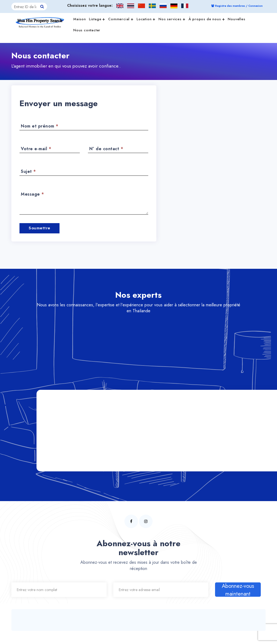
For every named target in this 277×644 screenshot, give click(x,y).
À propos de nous (207, 19)
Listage (97, 19)
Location (146, 19)
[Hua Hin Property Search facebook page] (131, 521)
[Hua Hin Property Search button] (42, 6)
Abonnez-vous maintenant (238, 589)
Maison (80, 19)
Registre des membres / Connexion (237, 6)
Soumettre (39, 228)
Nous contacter (87, 30)
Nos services (172, 19)
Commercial (121, 19)
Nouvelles (236, 19)
